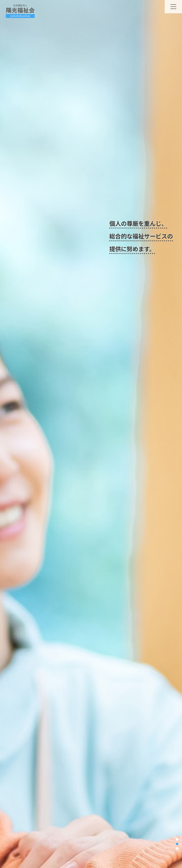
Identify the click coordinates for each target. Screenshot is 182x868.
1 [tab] (177, 839)
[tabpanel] (91, 434)
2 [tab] (177, 844)
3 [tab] (177, 848)
